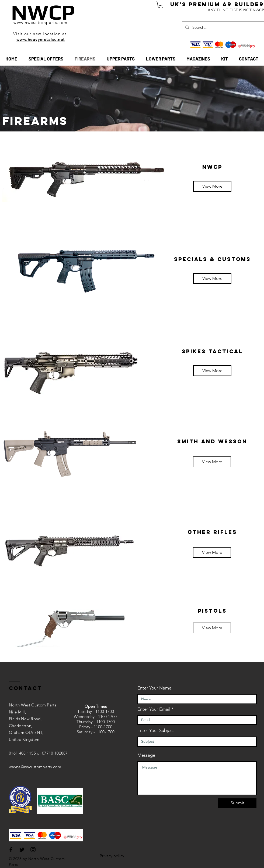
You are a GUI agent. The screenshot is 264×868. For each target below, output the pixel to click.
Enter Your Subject (156, 731)
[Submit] (237, 803)
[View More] (212, 186)
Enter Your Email (154, 709)
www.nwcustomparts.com (41, 22)
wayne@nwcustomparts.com (35, 767)
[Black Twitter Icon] (22, 850)
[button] (160, 5)
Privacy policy (112, 856)
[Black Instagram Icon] (33, 850)
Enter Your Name (154, 688)
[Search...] (222, 27)
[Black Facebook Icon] (11, 850)
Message (146, 755)
